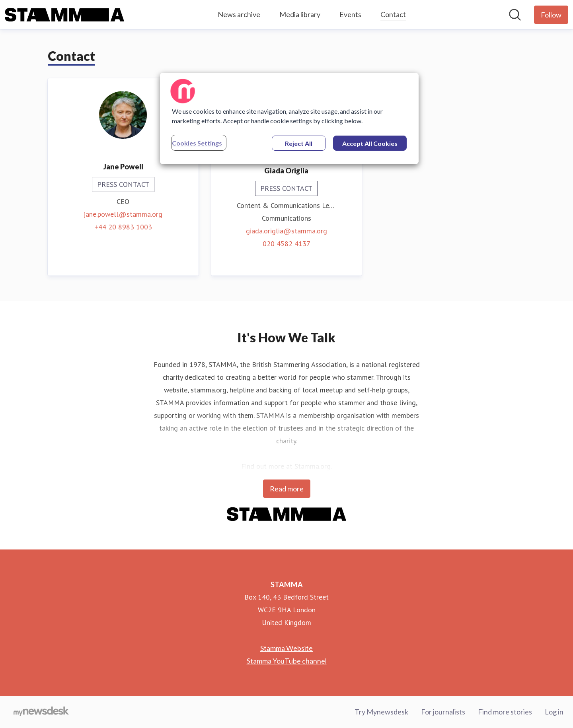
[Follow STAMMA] (551, 15)
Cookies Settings (197, 143)
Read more (287, 489)
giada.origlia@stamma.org (286, 231)
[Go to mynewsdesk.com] (41, 712)
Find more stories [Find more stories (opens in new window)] (505, 712)
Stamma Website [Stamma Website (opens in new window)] (286, 648)
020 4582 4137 (286, 244)
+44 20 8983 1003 (123, 227)
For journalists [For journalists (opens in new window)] (443, 712)
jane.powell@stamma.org (123, 214)
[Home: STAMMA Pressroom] (64, 15)
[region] (289, 118)
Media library (300, 14)
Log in (554, 712)
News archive (239, 14)
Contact (393, 13)
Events (350, 14)
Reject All (299, 143)
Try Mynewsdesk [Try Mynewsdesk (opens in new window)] (381, 712)
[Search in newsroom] (515, 15)
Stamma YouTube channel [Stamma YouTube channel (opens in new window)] (287, 661)
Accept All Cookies (370, 143)
